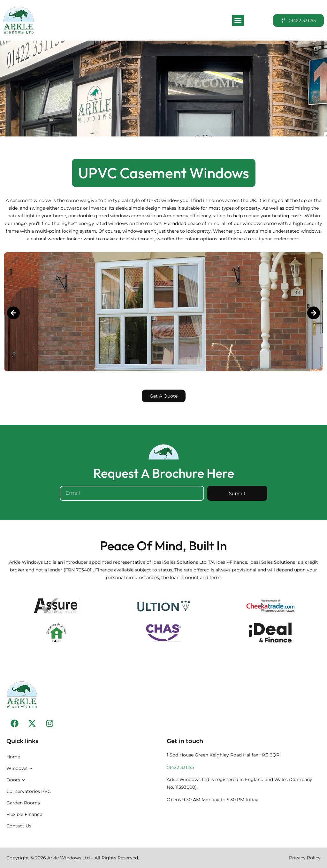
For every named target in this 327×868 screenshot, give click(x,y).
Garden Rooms (23, 803)
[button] (238, 20)
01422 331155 (180, 767)
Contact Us (19, 826)
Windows (20, 769)
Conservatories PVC (29, 791)
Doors (16, 780)
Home (13, 757)
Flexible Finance (24, 814)
